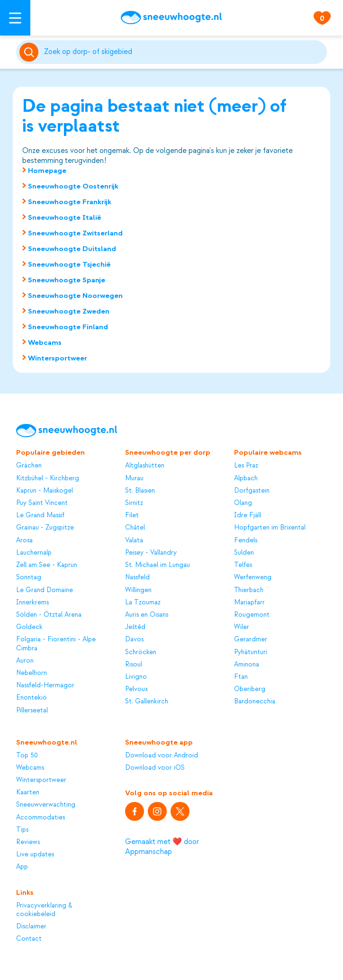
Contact (29, 939)
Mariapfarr (249, 602)
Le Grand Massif (40, 515)
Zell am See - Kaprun (47, 565)
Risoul (134, 664)
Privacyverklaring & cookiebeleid (44, 910)
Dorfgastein (252, 490)
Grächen (29, 465)
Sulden (244, 553)
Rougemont (252, 615)
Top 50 (27, 755)
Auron (25, 661)
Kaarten (28, 792)
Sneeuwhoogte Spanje (67, 280)
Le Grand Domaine (45, 590)
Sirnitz (134, 503)
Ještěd (135, 627)
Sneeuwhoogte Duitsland (72, 249)
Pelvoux (136, 689)
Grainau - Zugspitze (45, 527)
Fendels (246, 540)
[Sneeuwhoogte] (171, 18)
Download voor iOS (155, 768)
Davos (134, 639)
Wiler (242, 627)
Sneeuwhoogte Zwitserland (75, 233)
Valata (134, 540)
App (22, 867)
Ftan (241, 677)
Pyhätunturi (251, 652)
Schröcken (141, 652)
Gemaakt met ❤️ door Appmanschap (162, 847)
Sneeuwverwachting (46, 805)
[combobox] (184, 52)
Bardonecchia (255, 701)
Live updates (35, 854)
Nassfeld (137, 577)
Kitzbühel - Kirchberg (48, 478)
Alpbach (246, 478)
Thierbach (249, 590)
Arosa (24, 540)
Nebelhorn (32, 673)
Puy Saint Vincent (42, 503)
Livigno (136, 677)
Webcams (45, 342)
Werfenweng (253, 577)
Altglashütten (145, 465)
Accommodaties (41, 817)
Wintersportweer (58, 358)
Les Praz (246, 465)
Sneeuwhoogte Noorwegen (75, 296)
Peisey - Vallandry (151, 553)
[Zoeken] (184, 52)
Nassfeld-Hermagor (45, 685)
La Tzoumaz (143, 602)
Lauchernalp (34, 553)
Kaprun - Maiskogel (45, 490)
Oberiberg (250, 689)
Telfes (243, 565)
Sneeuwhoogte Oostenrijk (73, 186)
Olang (243, 503)
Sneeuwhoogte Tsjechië (69, 264)
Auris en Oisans (147, 615)
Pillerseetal (32, 710)
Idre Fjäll (248, 515)
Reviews (28, 842)
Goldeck (29, 627)
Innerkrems (32, 602)
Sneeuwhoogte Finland (68, 327)
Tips (22, 830)
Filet (132, 515)
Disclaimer (31, 926)
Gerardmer (251, 639)
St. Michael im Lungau (158, 565)
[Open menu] (15, 18)
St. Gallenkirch (147, 701)
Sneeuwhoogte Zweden (69, 311)
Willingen (138, 590)
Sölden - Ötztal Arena (49, 615)
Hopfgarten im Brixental (270, 527)
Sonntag (29, 577)
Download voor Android (162, 755)
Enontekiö (32, 697)
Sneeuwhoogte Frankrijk (70, 202)
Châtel (135, 527)
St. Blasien (140, 490)
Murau (134, 478)
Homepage (47, 171)
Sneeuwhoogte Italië (65, 217)
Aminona (247, 664)
